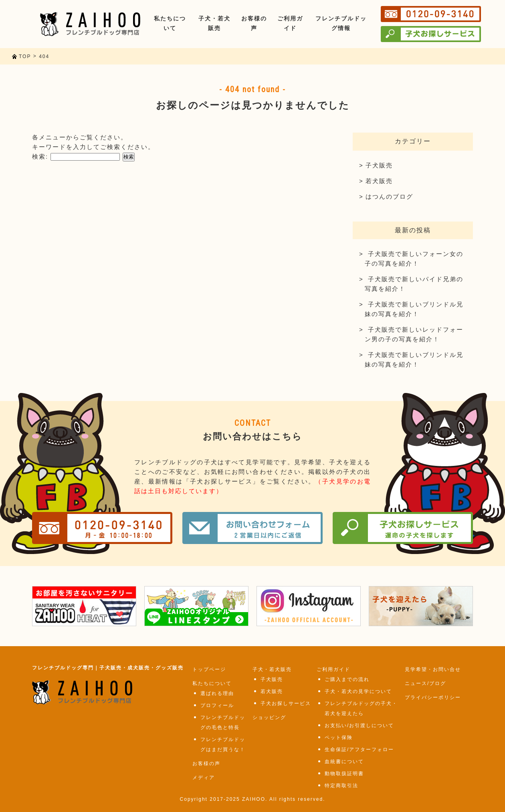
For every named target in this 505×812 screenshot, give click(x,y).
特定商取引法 (341, 786)
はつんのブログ (389, 196)
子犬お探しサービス (286, 703)
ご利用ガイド (333, 669)
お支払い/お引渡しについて (359, 725)
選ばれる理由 (217, 693)
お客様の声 (206, 764)
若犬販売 (379, 181)
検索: (40, 156)
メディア (204, 778)
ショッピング (269, 717)
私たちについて (212, 683)
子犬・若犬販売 (272, 669)
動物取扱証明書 (344, 774)
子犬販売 (379, 165)
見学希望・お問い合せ (433, 669)
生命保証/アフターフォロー (359, 750)
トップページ (209, 669)
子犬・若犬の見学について (358, 691)
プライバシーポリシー (433, 697)
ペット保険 (339, 737)
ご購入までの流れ (347, 679)
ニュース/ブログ (425, 683)
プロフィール (217, 705)
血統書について (344, 762)
